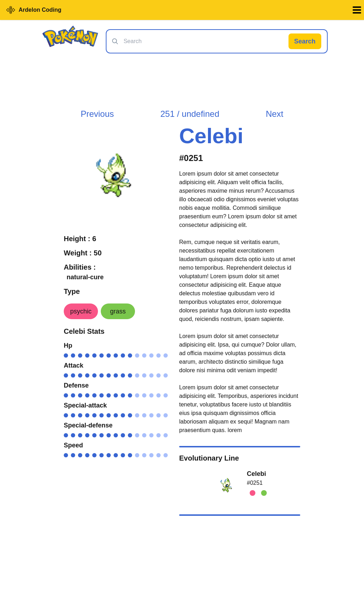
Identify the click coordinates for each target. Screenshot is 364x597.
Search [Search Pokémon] (305, 41)
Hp (68, 346)
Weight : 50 (83, 253)
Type (72, 291)
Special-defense (88, 425)
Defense (76, 385)
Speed (73, 445)
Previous (97, 114)
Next (274, 114)
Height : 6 (80, 239)
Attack (74, 365)
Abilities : (80, 267)
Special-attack (85, 405)
